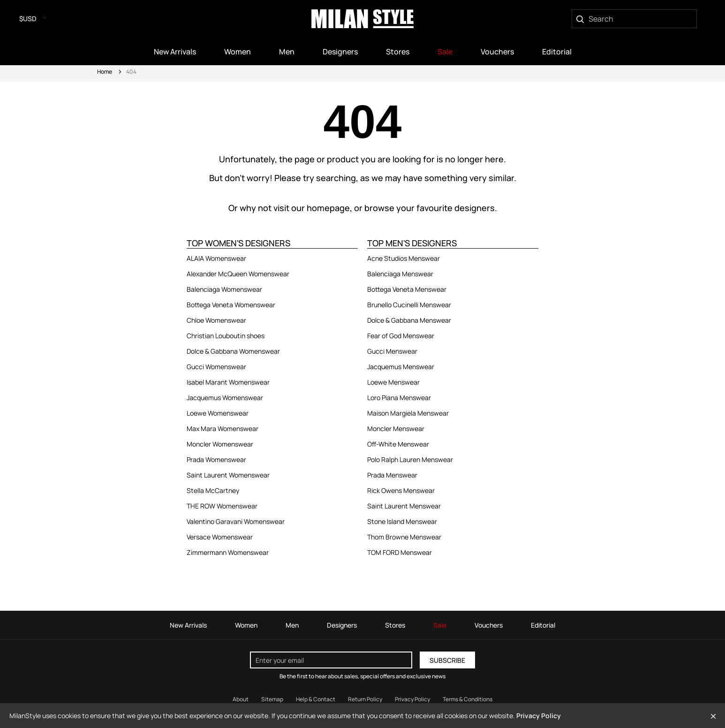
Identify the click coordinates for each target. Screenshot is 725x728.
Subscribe (447, 660)
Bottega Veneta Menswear (407, 289)
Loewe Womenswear (218, 413)
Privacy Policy (539, 716)
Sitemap (272, 699)
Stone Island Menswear (402, 521)
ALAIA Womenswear (216, 258)
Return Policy (365, 699)
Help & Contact (316, 699)
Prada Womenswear (216, 459)
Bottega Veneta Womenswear (231, 305)
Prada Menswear (392, 475)
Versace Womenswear (220, 537)
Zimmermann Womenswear (228, 552)
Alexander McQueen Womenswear (238, 274)
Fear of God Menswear (401, 336)
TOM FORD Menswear (400, 552)
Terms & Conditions (468, 699)
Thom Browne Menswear (404, 537)
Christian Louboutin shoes (226, 336)
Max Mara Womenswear (223, 428)
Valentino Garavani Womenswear (236, 521)
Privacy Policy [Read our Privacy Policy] (412, 699)
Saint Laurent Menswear (404, 506)
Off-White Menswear (398, 444)
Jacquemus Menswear (401, 367)
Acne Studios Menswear (404, 258)
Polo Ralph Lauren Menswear (410, 459)
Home (105, 72)
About (241, 699)
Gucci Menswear (392, 351)
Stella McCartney (213, 490)
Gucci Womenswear (216, 367)
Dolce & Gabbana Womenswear (233, 351)
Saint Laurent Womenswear (228, 475)
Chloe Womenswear (216, 320)
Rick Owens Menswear (401, 490)
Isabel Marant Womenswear (228, 382)
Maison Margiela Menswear (408, 413)
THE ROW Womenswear (222, 506)
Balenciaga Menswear (400, 274)
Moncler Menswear (396, 428)
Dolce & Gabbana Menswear (409, 320)
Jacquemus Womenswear (225, 398)
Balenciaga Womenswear (224, 289)
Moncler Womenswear (220, 444)
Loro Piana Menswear (399, 398)
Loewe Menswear (393, 382)
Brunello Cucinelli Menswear (409, 305)
